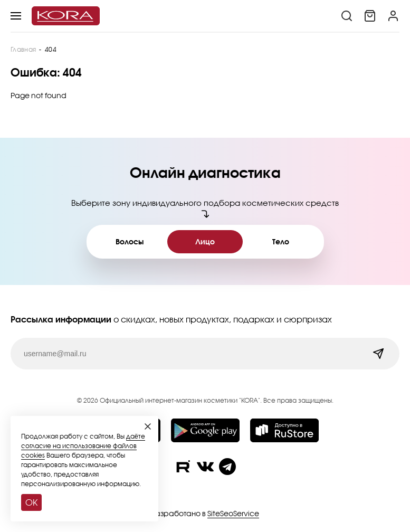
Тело (281, 241)
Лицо (205, 241)
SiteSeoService (233, 513)
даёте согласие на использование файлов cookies (83, 446)
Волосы (130, 241)
